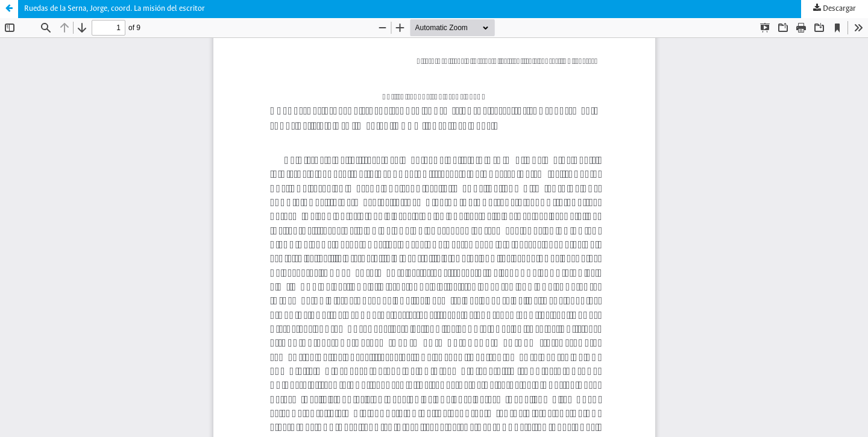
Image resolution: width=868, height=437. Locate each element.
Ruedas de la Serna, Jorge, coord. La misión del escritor (115, 9)
